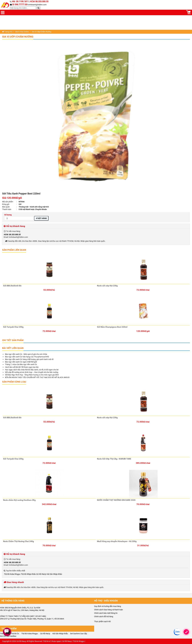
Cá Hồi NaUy (41, 574)
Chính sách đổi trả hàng (104, 616)
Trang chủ (7, 32)
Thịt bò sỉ (47, 641)
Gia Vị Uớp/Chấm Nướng (18, 37)
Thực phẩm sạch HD (102, 621)
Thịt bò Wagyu (79, 641)
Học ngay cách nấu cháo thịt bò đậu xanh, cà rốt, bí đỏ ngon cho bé (32, 370)
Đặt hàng (41, 218)
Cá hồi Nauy (21, 641)
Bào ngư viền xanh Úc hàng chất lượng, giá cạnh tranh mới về (29, 359)
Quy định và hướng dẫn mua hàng (108, 606)
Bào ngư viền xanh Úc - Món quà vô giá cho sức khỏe (26, 354)
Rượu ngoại (56, 641)
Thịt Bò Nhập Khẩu (28, 574)
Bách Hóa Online (22, 32)
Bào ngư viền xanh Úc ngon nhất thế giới (21, 362)
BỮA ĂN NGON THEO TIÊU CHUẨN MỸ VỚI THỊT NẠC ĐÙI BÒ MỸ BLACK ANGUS (37, 377)
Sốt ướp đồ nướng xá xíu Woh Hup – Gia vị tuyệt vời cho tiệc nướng (32, 372)
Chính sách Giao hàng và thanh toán (109, 610)
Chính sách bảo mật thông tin (106, 613)
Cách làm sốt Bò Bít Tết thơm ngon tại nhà (22, 367)
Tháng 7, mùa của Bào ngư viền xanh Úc (21, 364)
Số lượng (19, 217)
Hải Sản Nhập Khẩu (54, 574)
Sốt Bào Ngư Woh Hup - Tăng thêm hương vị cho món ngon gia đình (32, 375)
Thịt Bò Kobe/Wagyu (12, 574)
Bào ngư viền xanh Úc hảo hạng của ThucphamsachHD (27, 357)
